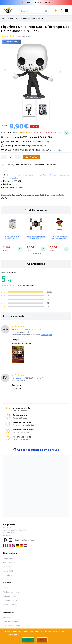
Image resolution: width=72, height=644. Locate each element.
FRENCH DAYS (31, 2)
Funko (15, 184)
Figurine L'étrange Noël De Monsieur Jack (29, 175)
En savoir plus (40, 146)
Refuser (42, 640)
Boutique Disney (10, 563)
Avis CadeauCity (10, 605)
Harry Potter (8, 575)
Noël (61, 175)
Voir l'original (47, 335)
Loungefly (7, 567)
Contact (6, 617)
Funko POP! (13, 19)
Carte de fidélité (10, 600)
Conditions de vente (12, 626)
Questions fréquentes (12, 621)
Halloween (53, 175)
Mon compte (8, 558)
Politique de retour (11, 596)
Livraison (7, 588)
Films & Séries (15, 178)
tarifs (46, 141)
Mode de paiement (11, 592)
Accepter (28, 640)
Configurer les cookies (24, 540)
